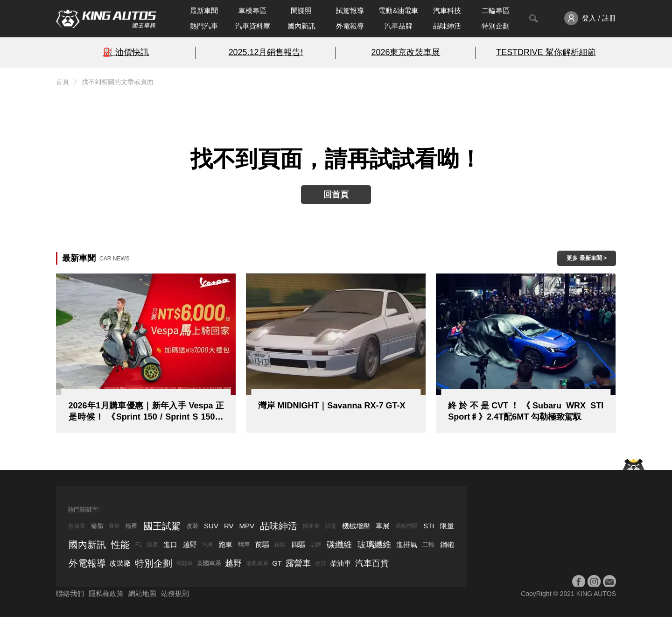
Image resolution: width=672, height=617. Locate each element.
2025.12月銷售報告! (266, 52)
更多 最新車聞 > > (587, 260)
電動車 (184, 563)
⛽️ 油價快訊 (126, 52)
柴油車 (340, 563)
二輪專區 (496, 11)
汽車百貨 (372, 563)
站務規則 (175, 593)
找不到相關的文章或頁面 (118, 82)
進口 (170, 544)
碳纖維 (339, 545)
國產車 (311, 526)
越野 (190, 544)
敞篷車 (77, 526)
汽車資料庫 (253, 26)
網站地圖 (142, 593)
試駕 (331, 526)
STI (429, 526)
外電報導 (350, 26)
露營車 (298, 563)
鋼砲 (447, 544)
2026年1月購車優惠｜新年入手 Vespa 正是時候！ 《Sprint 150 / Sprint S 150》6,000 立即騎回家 (146, 412)
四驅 (298, 544)
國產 (153, 545)
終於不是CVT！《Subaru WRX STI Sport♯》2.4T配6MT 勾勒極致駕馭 (526, 411)
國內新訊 (301, 26)
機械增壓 (356, 526)
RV (229, 526)
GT (277, 563)
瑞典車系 (257, 563)
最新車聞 (204, 11)
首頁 (63, 82)
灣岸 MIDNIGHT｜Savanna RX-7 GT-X (332, 406)
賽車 (114, 526)
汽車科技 (447, 11)
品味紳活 (447, 26)
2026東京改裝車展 (406, 52)
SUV (211, 526)
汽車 (208, 545)
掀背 (321, 563)
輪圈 (132, 526)
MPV (247, 526)
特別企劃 (496, 26)
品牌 (316, 545)
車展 (383, 526)
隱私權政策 (106, 593)
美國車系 (209, 563)
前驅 (262, 544)
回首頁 (336, 195)
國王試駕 (162, 526)
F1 (139, 545)
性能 (120, 545)
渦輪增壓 (406, 526)
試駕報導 (350, 11)
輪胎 (97, 526)
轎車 (244, 544)
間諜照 (301, 11)
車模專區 (252, 11)
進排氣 (407, 544)
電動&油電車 (398, 11)
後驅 (280, 545)
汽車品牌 (399, 26)
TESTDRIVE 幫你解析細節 (546, 52)
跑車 (225, 544)
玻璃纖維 (374, 545)
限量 (447, 526)
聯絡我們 (70, 593)
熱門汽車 (204, 26)
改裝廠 (120, 563)
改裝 (192, 526)
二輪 (428, 544)
